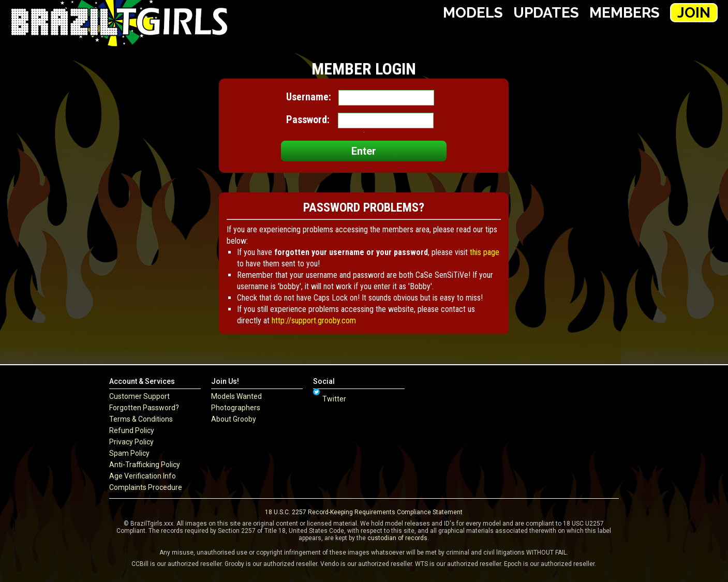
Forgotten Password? (144, 408)
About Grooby (234, 419)
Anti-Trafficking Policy (145, 465)
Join (694, 13)
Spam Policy (129, 453)
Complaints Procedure (146, 487)
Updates (546, 13)
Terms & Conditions (141, 419)
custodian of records (397, 538)
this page (485, 252)
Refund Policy (132, 430)
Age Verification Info (143, 476)
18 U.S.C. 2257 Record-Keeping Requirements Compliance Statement (364, 512)
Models (473, 13)
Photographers (236, 408)
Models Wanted (236, 396)
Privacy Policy (131, 442)
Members (625, 13)
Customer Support (139, 396)
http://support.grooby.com (314, 320)
